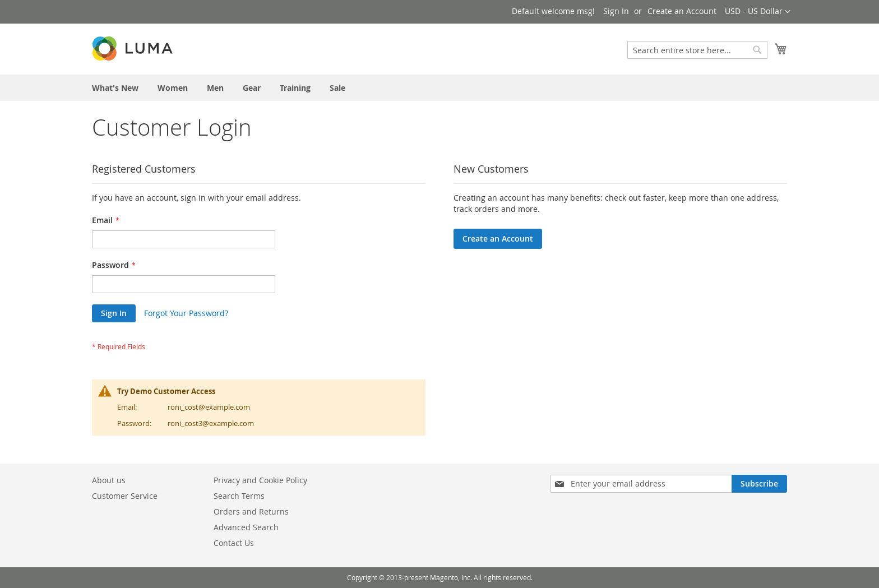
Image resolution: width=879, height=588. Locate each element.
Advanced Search (246, 527)
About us (109, 480)
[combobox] (697, 50)
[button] (758, 12)
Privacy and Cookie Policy (260, 480)
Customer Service (125, 496)
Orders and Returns (251, 511)
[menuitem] (115, 88)
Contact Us (234, 543)
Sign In (616, 11)
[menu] (439, 88)
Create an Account (682, 11)
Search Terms (239, 496)
